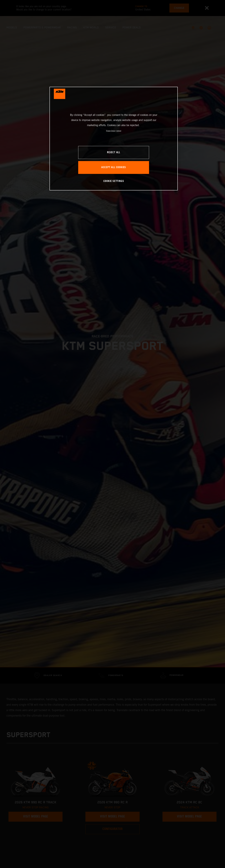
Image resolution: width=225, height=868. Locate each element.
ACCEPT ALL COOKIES (114, 167)
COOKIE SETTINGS (114, 181)
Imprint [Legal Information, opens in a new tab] (119, 131)
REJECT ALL (114, 152)
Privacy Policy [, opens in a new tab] (111, 131)
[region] (114, 139)
